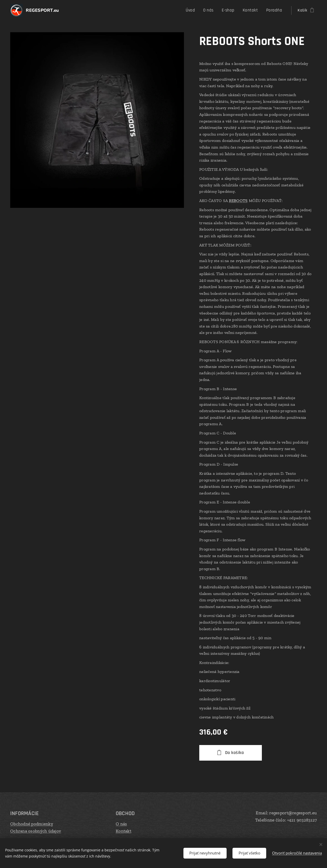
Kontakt (124, 831)
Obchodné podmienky (32, 824)
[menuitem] (196, 10)
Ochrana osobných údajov (36, 831)
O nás (121, 824)
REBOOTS (238, 201)
